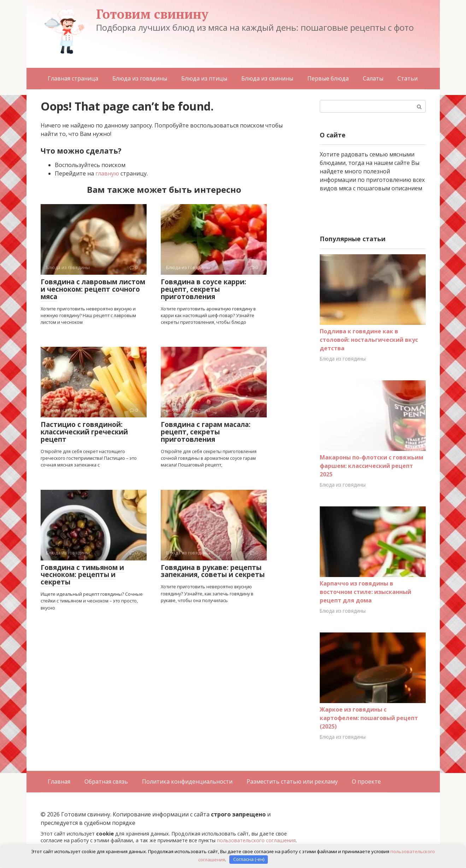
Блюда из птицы (204, 78)
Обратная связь (106, 781)
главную (107, 173)
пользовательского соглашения (256, 840)
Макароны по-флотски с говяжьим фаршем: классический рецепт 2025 (371, 466)
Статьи (408, 78)
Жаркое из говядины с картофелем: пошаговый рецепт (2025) (369, 718)
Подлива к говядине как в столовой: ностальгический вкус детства (369, 340)
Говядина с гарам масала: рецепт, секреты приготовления (206, 432)
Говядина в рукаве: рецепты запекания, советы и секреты (213, 571)
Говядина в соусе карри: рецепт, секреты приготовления (203, 289)
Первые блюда (328, 78)
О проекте (366, 781)
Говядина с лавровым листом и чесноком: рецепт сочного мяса (93, 289)
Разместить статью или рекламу (292, 781)
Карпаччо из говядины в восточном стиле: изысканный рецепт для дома (365, 592)
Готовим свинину (152, 14)
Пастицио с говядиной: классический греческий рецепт (84, 432)
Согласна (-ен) (249, 859)
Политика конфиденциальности (187, 781)
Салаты (373, 78)
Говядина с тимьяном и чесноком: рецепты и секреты (82, 575)
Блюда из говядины (140, 78)
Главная (59, 781)
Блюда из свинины (267, 78)
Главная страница (73, 78)
